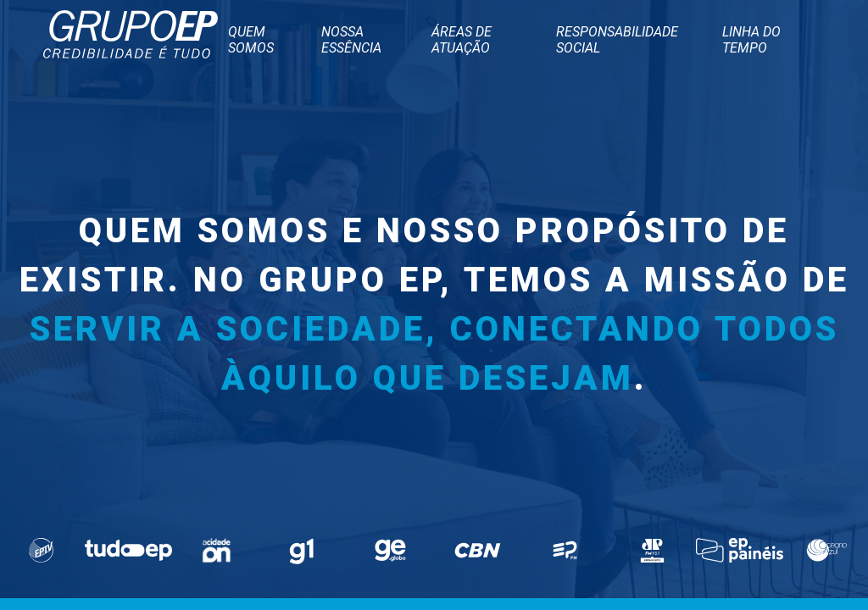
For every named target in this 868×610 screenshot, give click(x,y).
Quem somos (251, 40)
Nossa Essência (351, 40)
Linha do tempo (751, 40)
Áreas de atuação (462, 40)
